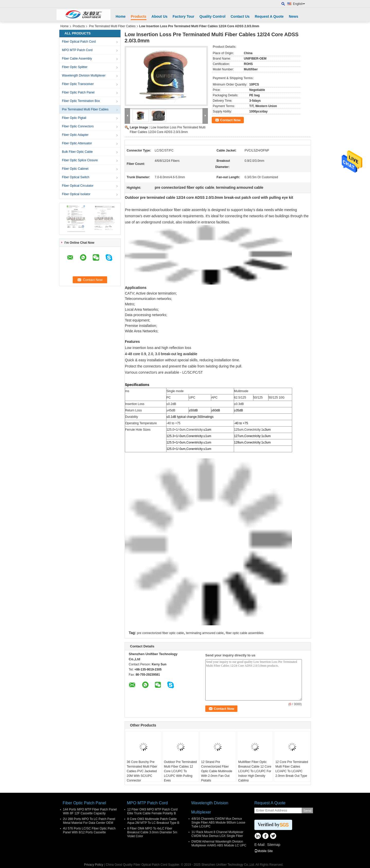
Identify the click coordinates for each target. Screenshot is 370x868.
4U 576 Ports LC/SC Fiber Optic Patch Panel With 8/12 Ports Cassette (89, 830)
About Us (160, 16)
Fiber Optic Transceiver (78, 84)
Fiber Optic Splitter (75, 67)
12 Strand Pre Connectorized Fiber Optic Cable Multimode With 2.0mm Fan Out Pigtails (216, 771)
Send (307, 811)
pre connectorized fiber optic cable (160, 633)
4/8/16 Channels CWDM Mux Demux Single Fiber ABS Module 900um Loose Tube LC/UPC (218, 823)
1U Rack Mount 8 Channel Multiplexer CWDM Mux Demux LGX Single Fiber (217, 834)
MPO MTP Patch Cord (77, 50)
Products (139, 16)
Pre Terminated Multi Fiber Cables (112, 26)
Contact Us (240, 16)
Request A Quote (269, 16)
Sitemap (274, 845)
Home (121, 16)
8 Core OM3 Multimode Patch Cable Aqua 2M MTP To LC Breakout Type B (153, 821)
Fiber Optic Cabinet (75, 169)
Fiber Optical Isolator (76, 194)
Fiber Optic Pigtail (74, 118)
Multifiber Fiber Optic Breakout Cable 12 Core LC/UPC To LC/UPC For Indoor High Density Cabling (255, 771)
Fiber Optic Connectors (78, 126)
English (299, 4)
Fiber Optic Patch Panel (78, 92)
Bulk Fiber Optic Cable (77, 152)
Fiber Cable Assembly (77, 59)
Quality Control (212, 16)
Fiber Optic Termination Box (81, 101)
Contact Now (230, 120)
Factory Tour (184, 16)
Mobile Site (263, 851)
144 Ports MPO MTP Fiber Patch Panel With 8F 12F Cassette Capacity (90, 811)
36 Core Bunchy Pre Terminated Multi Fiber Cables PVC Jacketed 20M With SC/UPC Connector (142, 771)
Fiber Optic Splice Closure (80, 160)
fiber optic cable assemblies (244, 633)
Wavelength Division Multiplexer (84, 76)
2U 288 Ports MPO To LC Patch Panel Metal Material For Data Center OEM (89, 821)
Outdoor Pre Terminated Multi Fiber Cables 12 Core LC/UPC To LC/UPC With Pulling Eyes (180, 771)
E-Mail (260, 845)
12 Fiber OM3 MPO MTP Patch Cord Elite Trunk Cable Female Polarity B (152, 811)
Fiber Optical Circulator (78, 186)
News (294, 16)
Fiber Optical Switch (76, 177)
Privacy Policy (94, 865)
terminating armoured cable (205, 633)
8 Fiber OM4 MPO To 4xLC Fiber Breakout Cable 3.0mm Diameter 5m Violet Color (152, 832)
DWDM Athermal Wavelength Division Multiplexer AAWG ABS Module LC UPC (219, 843)
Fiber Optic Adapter (75, 135)
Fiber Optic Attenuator (77, 143)
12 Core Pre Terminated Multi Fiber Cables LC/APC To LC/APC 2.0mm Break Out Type (292, 769)
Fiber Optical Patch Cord (79, 42)
